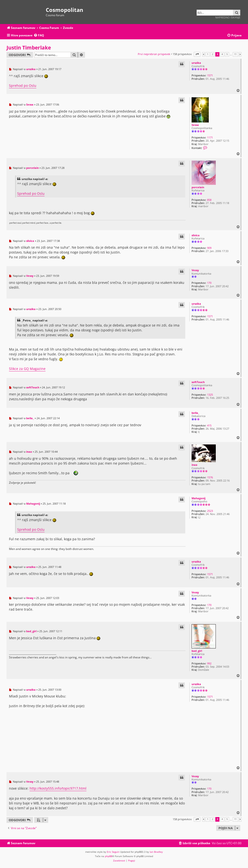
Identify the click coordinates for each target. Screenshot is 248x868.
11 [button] (235, 54)
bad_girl (197, 651)
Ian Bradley (156, 852)
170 (209, 283)
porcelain (198, 187)
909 (209, 248)
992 (209, 663)
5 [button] (227, 54)
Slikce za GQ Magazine (27, 369)
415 (209, 425)
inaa (194, 465)
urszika (196, 63)
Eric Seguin (113, 852)
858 (209, 200)
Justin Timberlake (29, 48)
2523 (210, 511)
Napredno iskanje (228, 17)
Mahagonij (198, 498)
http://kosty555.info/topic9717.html (58, 788)
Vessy (195, 270)
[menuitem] (39, 36)
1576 (210, 477)
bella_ (195, 413)
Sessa (195, 125)
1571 (210, 75)
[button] (197, 54)
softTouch (198, 382)
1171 (210, 137)
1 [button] (208, 54)
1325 (210, 395)
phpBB (108, 856)
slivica (196, 235)
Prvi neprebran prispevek (154, 54)
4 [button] (222, 54)
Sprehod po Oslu (23, 86)
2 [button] (213, 54)
